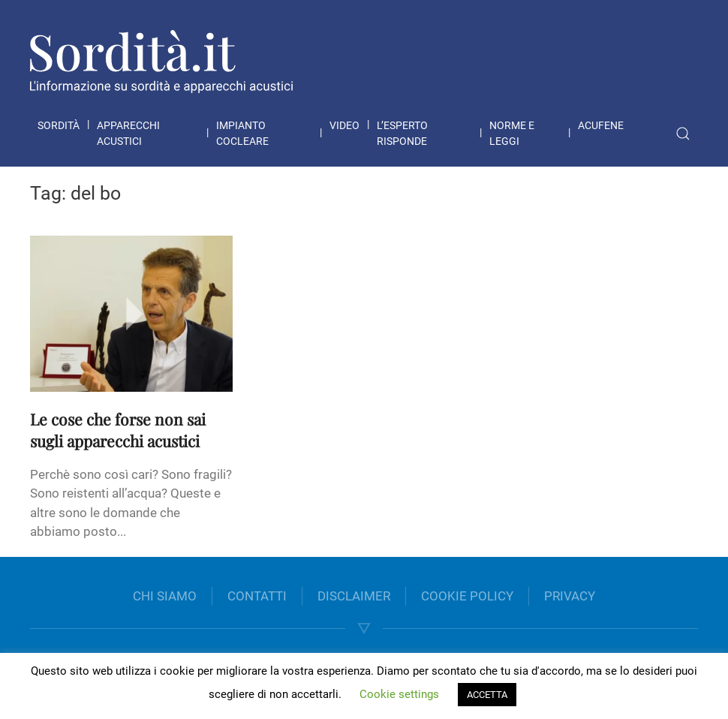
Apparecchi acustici (128, 133)
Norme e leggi (512, 133)
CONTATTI (257, 596)
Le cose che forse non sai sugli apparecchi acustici (118, 430)
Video (344, 125)
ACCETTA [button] (487, 695)
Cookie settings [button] (399, 694)
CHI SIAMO (165, 596)
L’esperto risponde (402, 133)
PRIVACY (570, 596)
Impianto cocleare (242, 133)
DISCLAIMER (354, 596)
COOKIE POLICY (467, 596)
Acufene (601, 125)
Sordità (59, 125)
